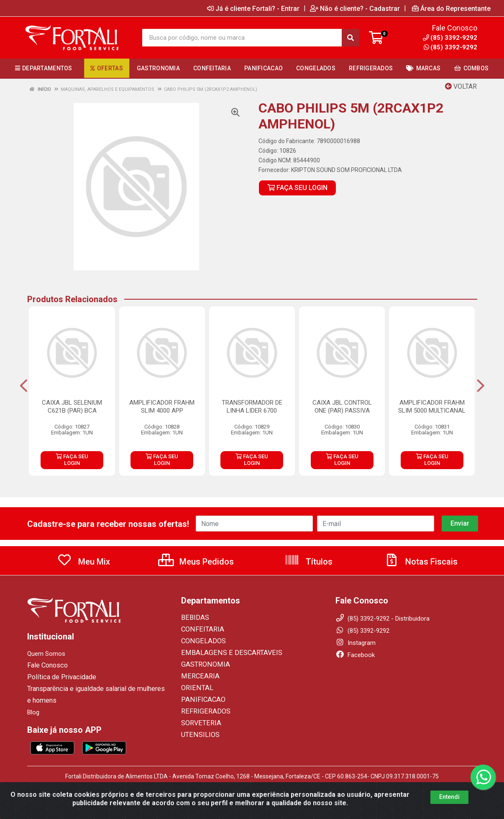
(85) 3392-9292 (450, 47)
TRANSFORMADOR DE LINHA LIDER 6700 (252, 407)
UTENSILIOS (198, 735)
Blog (33, 712)
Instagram (356, 643)
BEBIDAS (193, 618)
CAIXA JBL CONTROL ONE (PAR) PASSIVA (342, 407)
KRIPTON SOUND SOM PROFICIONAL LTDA (347, 170)
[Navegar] (24, 386)
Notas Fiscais (421, 562)
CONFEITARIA (200, 629)
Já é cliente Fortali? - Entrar (253, 8)
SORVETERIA (199, 723)
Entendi (449, 805)
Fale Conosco (46, 665)
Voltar (461, 86)
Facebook (355, 655)
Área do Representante (451, 8)
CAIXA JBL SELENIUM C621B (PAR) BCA (72, 407)
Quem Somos (46, 654)
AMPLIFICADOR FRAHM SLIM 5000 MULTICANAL (432, 407)
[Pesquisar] (350, 38)
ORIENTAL (195, 688)
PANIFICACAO (201, 700)
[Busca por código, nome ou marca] (242, 38)
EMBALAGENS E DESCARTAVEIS (225, 653)
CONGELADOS (201, 641)
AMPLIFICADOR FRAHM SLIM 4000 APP (162, 407)
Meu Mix (83, 562)
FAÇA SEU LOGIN (297, 188)
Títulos (308, 562)
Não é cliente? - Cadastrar (355, 8)
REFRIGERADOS (203, 711)
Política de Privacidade (58, 677)
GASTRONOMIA (203, 665)
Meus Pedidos (196, 562)
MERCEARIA (198, 676)
